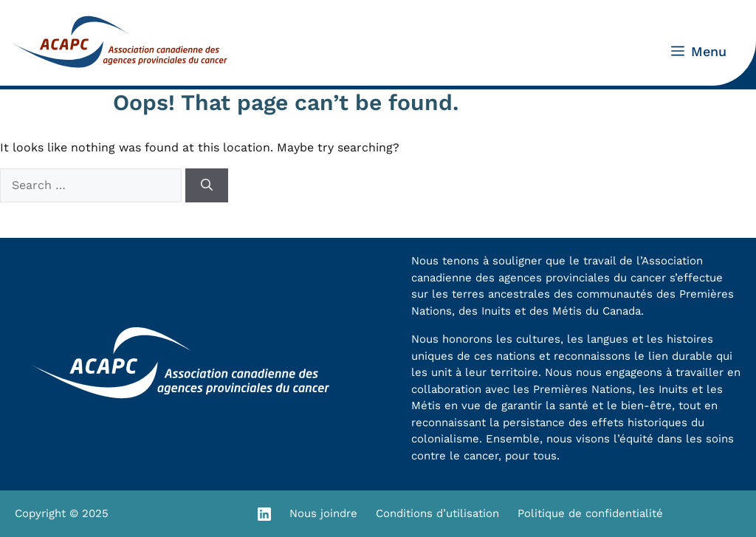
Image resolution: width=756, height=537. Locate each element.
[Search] (207, 185)
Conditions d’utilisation (437, 513)
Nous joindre (323, 513)
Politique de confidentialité (590, 513)
